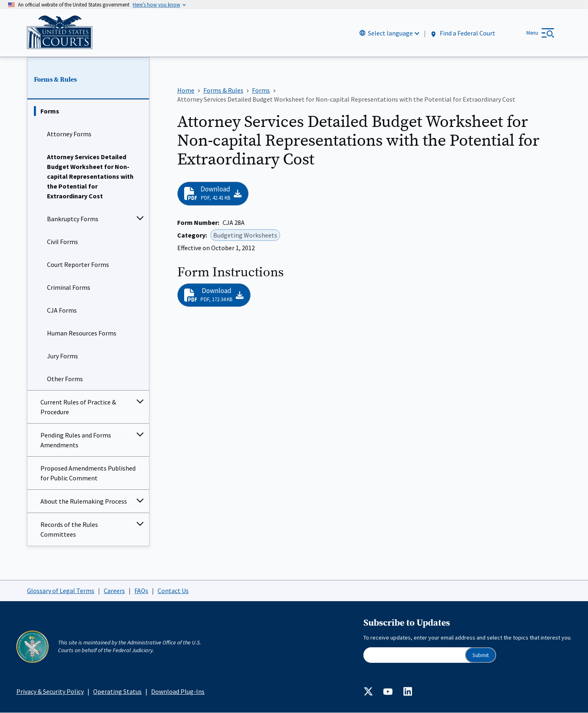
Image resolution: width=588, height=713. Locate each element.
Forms (50, 111)
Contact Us (173, 591)
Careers (114, 591)
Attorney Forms (69, 134)
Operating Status (117, 691)
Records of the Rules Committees (69, 530)
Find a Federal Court (462, 33)
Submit (481, 655)
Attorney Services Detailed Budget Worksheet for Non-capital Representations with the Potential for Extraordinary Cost (90, 177)
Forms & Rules (55, 80)
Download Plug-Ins (178, 691)
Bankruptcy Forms (73, 219)
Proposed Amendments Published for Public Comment (88, 473)
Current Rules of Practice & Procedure (78, 407)
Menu (532, 33)
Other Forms (65, 379)
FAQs (141, 591)
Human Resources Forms (82, 333)
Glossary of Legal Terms (61, 591)
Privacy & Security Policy (50, 691)
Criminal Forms (69, 288)
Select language (390, 33)
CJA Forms (62, 311)
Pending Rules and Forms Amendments (76, 440)
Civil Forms (62, 242)
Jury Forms (62, 356)
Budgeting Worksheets (245, 235)
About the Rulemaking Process (84, 502)
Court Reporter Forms (78, 265)
